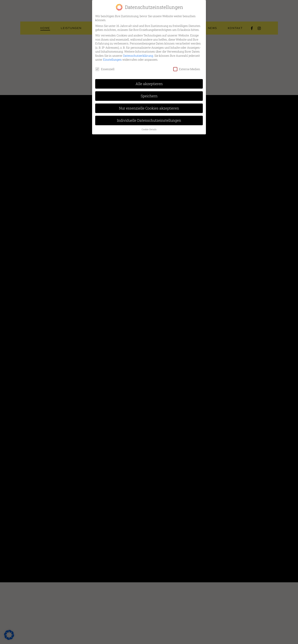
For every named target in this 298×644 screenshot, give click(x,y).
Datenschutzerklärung (138, 56)
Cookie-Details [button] (149, 129)
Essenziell (105, 69)
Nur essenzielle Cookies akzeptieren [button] (149, 108)
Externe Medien (187, 69)
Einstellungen (112, 60)
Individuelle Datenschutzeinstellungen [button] (149, 120)
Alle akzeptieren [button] (149, 84)
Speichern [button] (149, 96)
